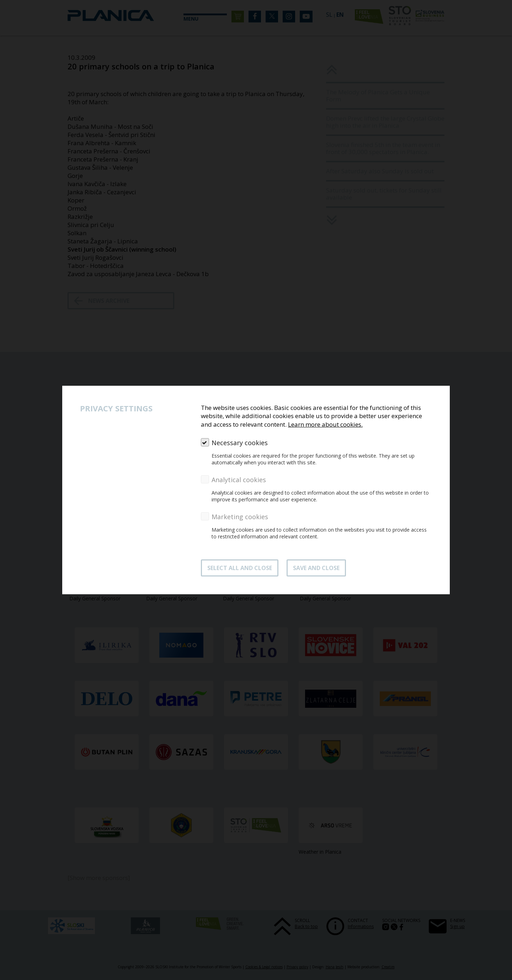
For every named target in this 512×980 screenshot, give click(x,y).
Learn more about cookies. (325, 424)
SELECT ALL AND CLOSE (240, 568)
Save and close (316, 568)
